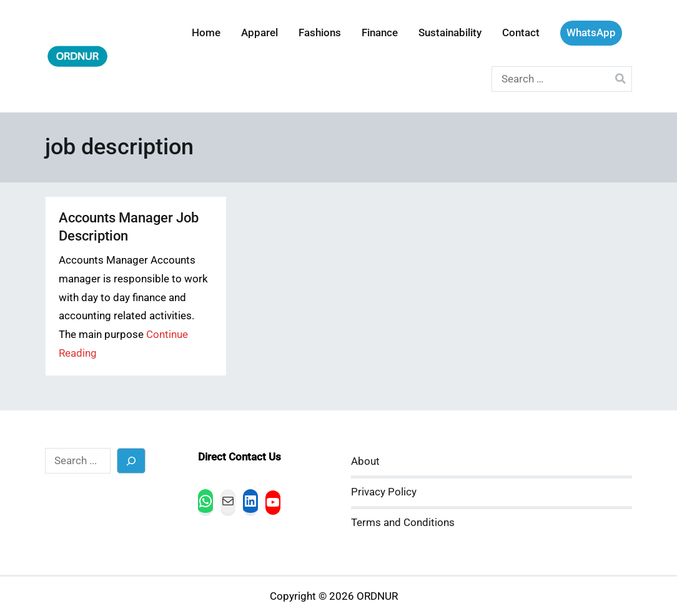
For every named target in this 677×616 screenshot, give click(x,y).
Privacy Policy (384, 492)
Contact (521, 33)
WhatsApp (591, 33)
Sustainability (450, 33)
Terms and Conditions (403, 523)
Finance (380, 33)
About (365, 461)
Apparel (259, 33)
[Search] (131, 461)
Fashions (320, 33)
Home (206, 33)
